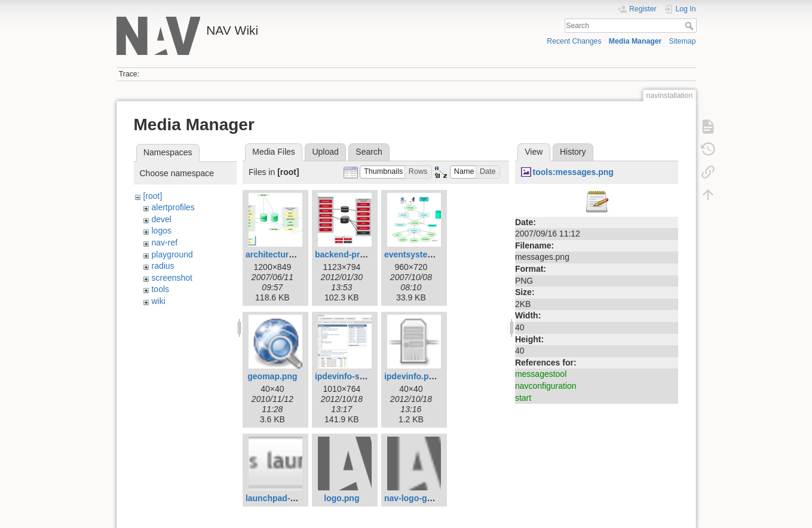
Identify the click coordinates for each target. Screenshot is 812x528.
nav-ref (164, 242)
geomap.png (272, 376)
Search (690, 26)
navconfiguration (546, 386)
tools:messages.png (573, 172)
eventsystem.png (418, 254)
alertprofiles (173, 207)
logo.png (341, 498)
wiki (158, 301)
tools (160, 289)
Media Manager (635, 41)
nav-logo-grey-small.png (433, 498)
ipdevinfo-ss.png (348, 376)
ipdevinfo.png (412, 376)
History (573, 152)
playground (172, 254)
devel (161, 219)
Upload (325, 152)
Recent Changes (574, 41)
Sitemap (683, 41)
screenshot (171, 278)
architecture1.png (281, 254)
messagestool (541, 374)
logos (161, 231)
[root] (152, 196)
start (523, 398)
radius (163, 266)
